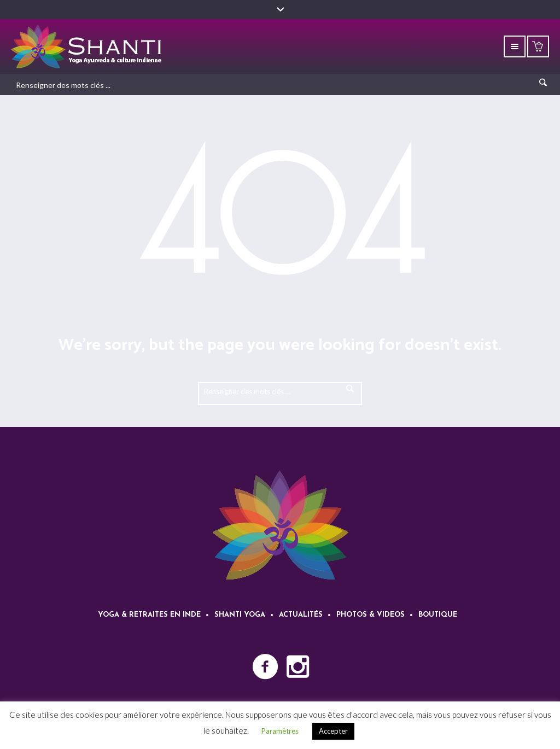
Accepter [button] (333, 731)
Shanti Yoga (240, 615)
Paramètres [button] (280, 731)
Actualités (301, 615)
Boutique (438, 615)
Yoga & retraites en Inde (149, 615)
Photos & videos (371, 615)
